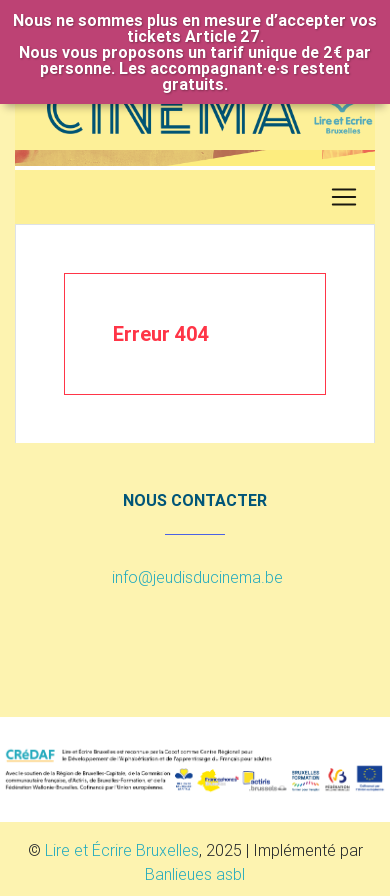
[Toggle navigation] (344, 197)
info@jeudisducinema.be (197, 577)
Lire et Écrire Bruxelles (122, 850)
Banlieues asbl (195, 874)
